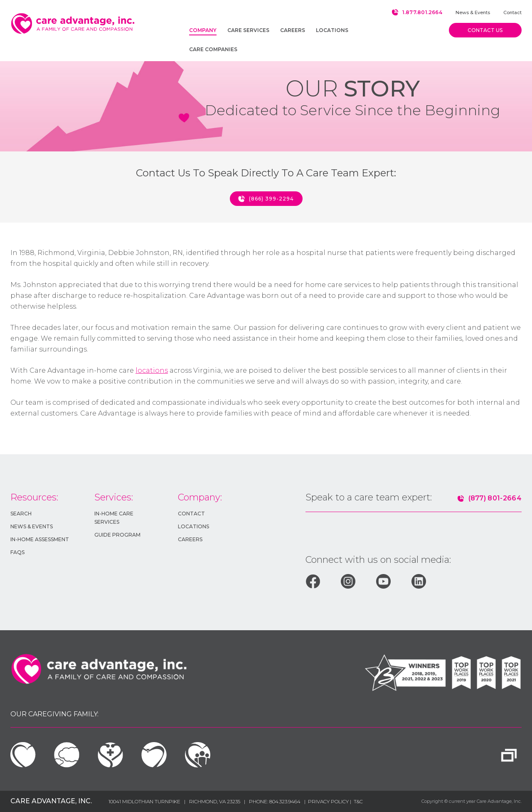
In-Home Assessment (40, 539)
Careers (190, 539)
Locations (193, 526)
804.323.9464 (285, 801)
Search (21, 514)
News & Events (473, 12)
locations (152, 370)
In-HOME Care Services (114, 518)
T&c (358, 801)
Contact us (485, 30)
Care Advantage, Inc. (51, 801)
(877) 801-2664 (495, 498)
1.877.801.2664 (422, 12)
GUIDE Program (117, 535)
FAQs (17, 552)
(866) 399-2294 (271, 199)
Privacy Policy (329, 801)
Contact (512, 12)
